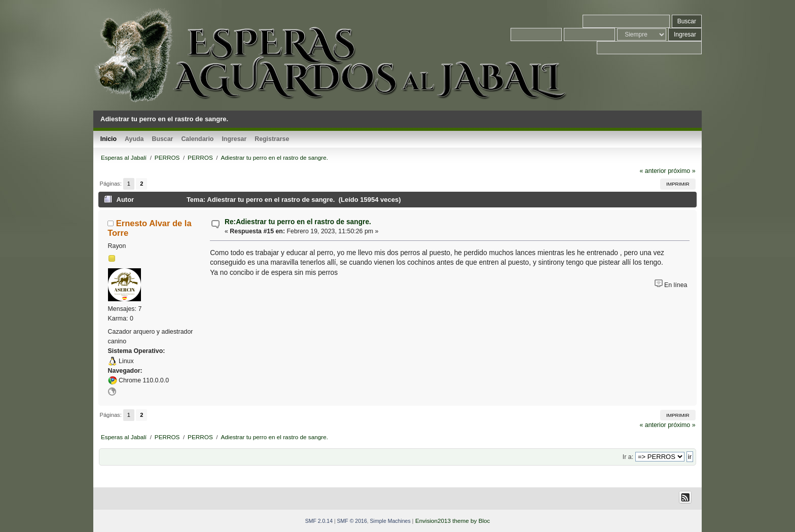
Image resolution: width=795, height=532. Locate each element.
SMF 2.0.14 (319, 521)
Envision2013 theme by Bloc (453, 521)
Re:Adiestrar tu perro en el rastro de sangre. (298, 222)
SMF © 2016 (352, 521)
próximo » (681, 171)
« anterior (653, 171)
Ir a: (628, 457)
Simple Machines (390, 521)
